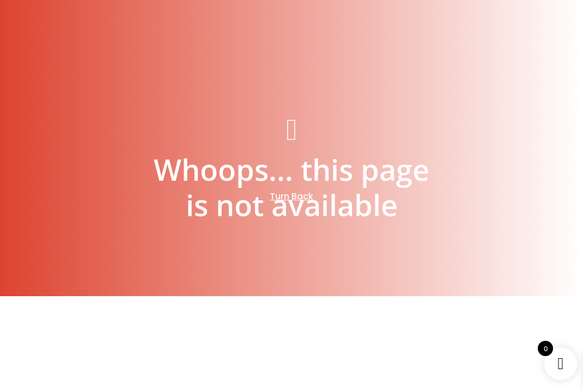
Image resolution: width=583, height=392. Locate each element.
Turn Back (291, 196)
